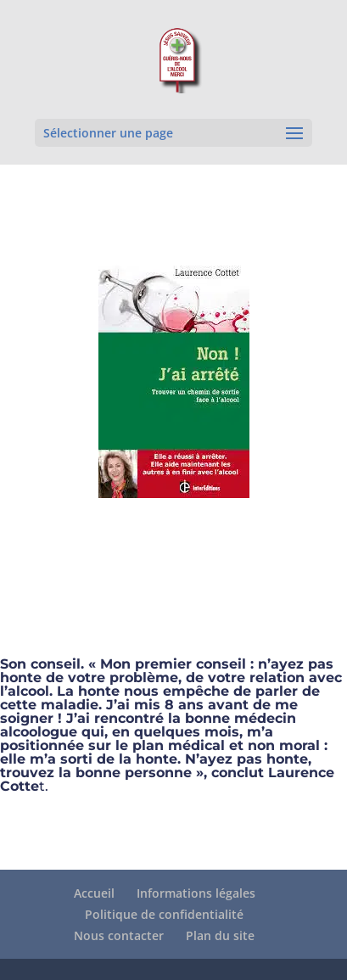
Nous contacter (119, 935)
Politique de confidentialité (164, 914)
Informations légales (196, 893)
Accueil (94, 893)
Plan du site (220, 935)
